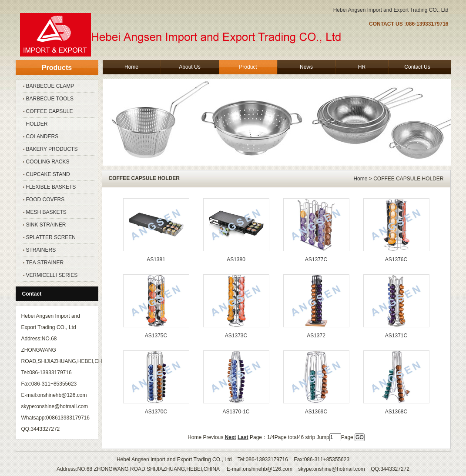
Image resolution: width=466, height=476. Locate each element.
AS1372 (316, 336)
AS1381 (156, 260)
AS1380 (236, 260)
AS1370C (156, 412)
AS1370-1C (236, 412)
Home (360, 179)
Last (243, 437)
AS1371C (396, 336)
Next (231, 437)
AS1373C (236, 336)
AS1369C (316, 412)
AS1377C (316, 260)
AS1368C (396, 412)
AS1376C (396, 260)
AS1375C (156, 336)
